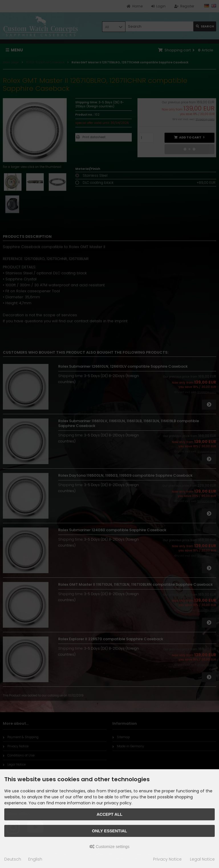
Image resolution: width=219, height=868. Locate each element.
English (35, 859)
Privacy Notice (167, 859)
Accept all (110, 814)
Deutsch (13, 859)
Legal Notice (202, 859)
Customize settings (109, 847)
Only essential (109, 831)
